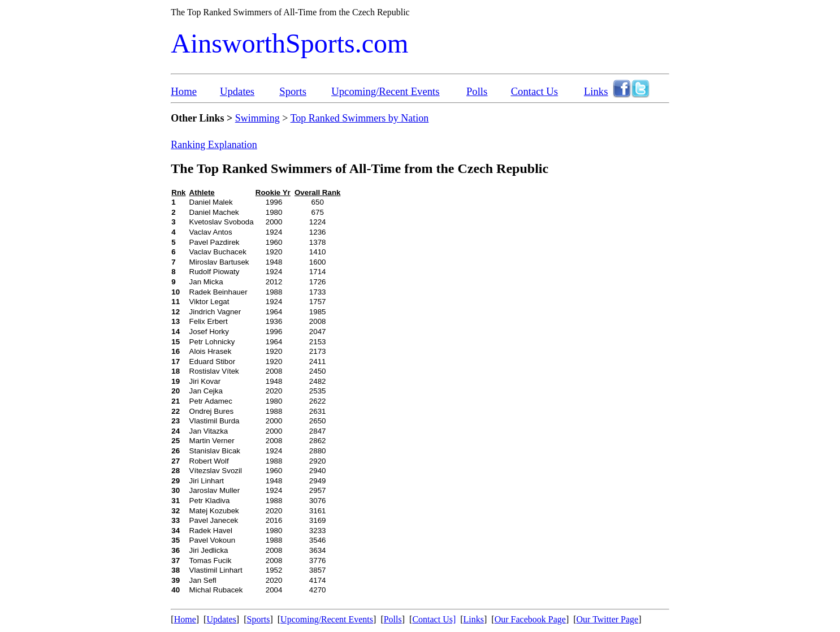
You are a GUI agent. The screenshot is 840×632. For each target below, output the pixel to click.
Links (596, 91)
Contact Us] (434, 619)
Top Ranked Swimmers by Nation (360, 118)
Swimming (257, 118)
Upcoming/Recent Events (385, 91)
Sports (293, 91)
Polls (477, 91)
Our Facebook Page (530, 619)
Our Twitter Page (608, 619)
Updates (237, 91)
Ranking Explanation (214, 145)
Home (184, 91)
